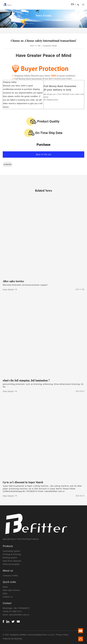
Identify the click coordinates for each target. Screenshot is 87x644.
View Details (10, 289)
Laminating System (11, 551)
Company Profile (10, 576)
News (5, 587)
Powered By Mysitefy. (13, 639)
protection (8, 164)
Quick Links (9, 582)
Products (8, 546)
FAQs (5, 593)
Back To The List (43, 154)
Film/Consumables (11, 564)
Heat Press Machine (12, 561)
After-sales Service (11, 590)
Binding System (10, 558)
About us (8, 571)
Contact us (8, 597)
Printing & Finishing (12, 554)
